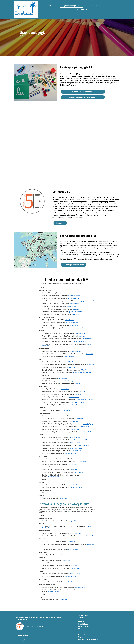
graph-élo (74, 470)
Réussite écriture (76, 451)
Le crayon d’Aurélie (74, 298)
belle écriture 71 (75, 325)
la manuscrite (66, 493)
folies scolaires (74, 304)
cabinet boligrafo (88, 424)
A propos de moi (81, 9)
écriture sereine (75, 429)
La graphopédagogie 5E (71, 6)
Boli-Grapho (63, 498)
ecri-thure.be (74, 485)
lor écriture (91, 365)
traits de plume (77, 405)
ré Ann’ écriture (72, 367)
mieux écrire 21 (70, 320)
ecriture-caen (66, 410)
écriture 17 (76, 416)
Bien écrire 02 (63, 378)
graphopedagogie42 (88, 301)
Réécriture (78, 383)
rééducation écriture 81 (80, 440)
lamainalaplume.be (76, 487)
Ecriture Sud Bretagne (79, 341)
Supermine (75, 314)
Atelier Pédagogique (76, 437)
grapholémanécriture (76, 312)
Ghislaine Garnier (81, 461)
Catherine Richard (81, 333)
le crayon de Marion (79, 402)
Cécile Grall (82, 336)
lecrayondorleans (69, 357)
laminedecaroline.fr (54, 591)
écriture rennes (88, 339)
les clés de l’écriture (72, 323)
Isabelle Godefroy (75, 443)
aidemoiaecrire (80, 459)
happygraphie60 (73, 381)
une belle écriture (76, 351)
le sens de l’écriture (85, 427)
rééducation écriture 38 (75, 296)
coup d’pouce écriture (77, 448)
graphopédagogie (84, 445)
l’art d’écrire (79, 394)
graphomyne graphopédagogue (83, 373)
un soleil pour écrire (71, 293)
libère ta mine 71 (78, 328)
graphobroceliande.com (40, 617)
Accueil (52, 6)
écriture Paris (65, 389)
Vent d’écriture (72, 464)
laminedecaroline (54, 477)
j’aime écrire (84, 370)
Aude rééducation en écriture (85, 400)
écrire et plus (79, 418)
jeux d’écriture (74, 421)
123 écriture (71, 362)
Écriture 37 (90, 354)
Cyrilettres (82, 392)
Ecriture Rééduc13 (79, 472)
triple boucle (76, 309)
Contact (110, 6)
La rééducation (94, 6)
